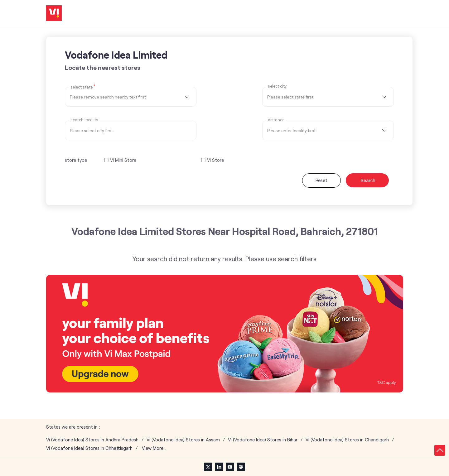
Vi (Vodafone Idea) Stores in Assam (183, 440)
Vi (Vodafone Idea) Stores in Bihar (263, 440)
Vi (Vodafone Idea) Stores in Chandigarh (347, 440)
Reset (321, 180)
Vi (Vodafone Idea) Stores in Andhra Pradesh (92, 440)
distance (276, 120)
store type (76, 160)
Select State (83, 87)
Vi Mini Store (123, 160)
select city (277, 86)
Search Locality (84, 120)
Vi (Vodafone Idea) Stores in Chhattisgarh (89, 448)
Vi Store (215, 160)
